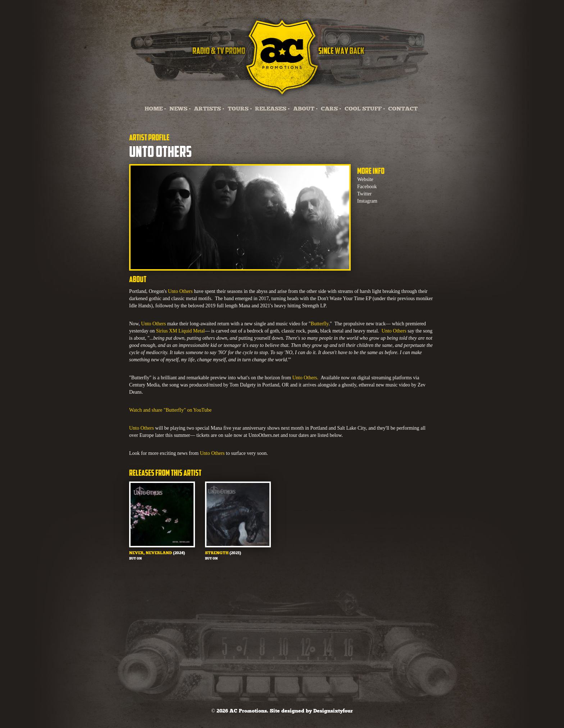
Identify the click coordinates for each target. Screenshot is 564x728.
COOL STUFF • (365, 109)
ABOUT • (306, 109)
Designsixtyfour (333, 711)
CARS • (331, 109)
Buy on (135, 559)
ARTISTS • (209, 109)
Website (365, 179)
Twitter (364, 194)
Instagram (367, 201)
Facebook (367, 187)
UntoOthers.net (264, 435)
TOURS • (240, 109)
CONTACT (403, 109)
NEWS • (180, 109)
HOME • (155, 109)
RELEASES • (272, 109)
